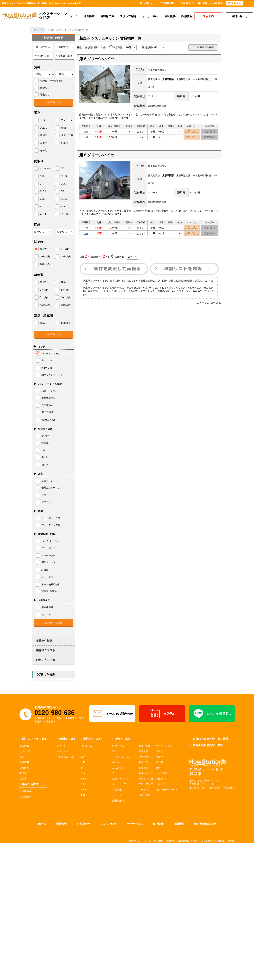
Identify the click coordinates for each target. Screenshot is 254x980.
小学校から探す (43, 56)
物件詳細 (210, 132)
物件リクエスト (46, 650)
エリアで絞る (43, 47)
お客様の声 (107, 16)
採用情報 (187, 16)
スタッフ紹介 (128, 16)
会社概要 (170, 16)
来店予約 (162, 714)
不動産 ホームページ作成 (139, 841)
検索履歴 (186, 3)
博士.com (159, 841)
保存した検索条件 (211, 3)
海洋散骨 (170, 841)
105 (86, 139)
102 (86, 132)
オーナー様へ (150, 16)
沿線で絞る (64, 47)
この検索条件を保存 (203, 47)
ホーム (74, 16)
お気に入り (192, 132)
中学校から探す (64, 56)
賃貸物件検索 (44, 641)
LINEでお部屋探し (212, 714)
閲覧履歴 (168, 3)
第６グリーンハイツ (97, 59)
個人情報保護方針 (205, 824)
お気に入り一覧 (46, 660)
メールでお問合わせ (112, 714)
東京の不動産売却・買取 (206, 745)
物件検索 (89, 16)
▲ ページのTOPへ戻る (209, 307)
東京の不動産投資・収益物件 (209, 739)
